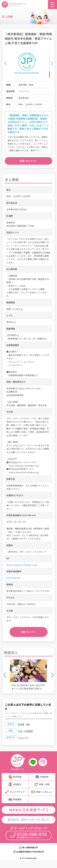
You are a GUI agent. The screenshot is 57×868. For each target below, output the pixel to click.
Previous (5, 63)
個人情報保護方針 (30, 847)
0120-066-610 (13, 578)
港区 (28, 724)
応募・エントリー (28, 161)
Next (52, 63)
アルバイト (23, 738)
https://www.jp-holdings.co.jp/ (22, 565)
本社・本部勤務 (25, 731)
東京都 (21, 724)
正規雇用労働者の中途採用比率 (30, 852)
